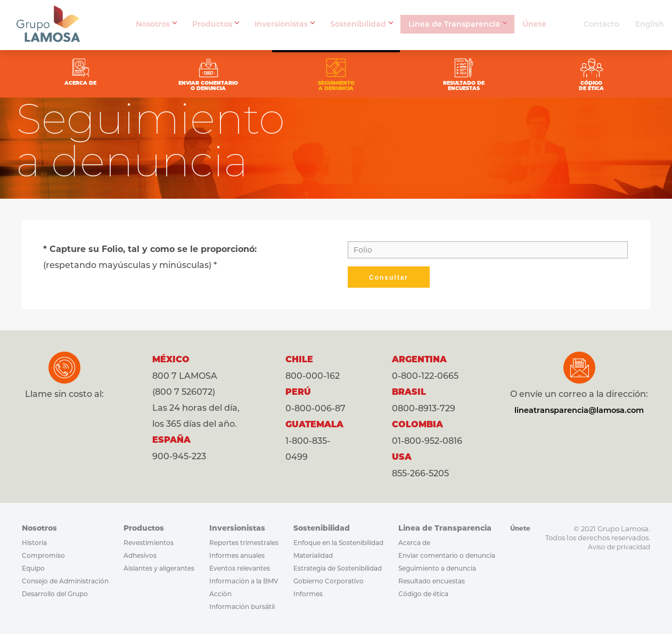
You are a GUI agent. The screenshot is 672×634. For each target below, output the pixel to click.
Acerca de (414, 543)
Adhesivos (140, 555)
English (650, 24)
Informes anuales (237, 555)
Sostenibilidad (361, 24)
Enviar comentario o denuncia (447, 555)
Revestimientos (149, 543)
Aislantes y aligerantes (159, 568)
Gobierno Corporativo (329, 581)
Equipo (33, 568)
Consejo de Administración (65, 581)
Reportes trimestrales (244, 543)
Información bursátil (242, 607)
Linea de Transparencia (457, 24)
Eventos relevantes (240, 568)
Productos (215, 24)
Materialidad (313, 555)
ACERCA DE (128, 70)
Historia (34, 543)
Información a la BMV (244, 581)
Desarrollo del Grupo (55, 594)
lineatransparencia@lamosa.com (581, 410)
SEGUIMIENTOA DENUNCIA (336, 74)
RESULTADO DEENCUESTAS (440, 74)
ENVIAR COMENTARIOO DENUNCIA (232, 74)
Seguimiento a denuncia (437, 568)
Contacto (601, 24)
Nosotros (156, 24)
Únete (534, 24)
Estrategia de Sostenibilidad (338, 568)
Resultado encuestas (432, 581)
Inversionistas (284, 24)
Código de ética (423, 594)
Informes (308, 594)
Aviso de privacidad (619, 547)
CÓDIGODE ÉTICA (544, 74)
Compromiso (43, 555)
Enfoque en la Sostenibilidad (338, 543)
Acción (220, 594)
